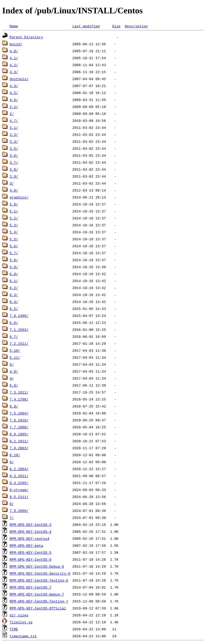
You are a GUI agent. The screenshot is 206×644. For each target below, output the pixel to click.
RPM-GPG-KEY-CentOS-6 (31, 559)
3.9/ (14, 176)
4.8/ (14, 190)
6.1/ (14, 281)
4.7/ (14, 121)
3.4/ (14, 141)
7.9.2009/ (19, 511)
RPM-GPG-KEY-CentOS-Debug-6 (37, 566)
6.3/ (14, 295)
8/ (12, 504)
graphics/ (19, 197)
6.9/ (14, 406)
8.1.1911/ (19, 441)
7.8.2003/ (19, 448)
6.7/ (14, 336)
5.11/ (15, 357)
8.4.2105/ (19, 483)
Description (136, 26)
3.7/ (14, 162)
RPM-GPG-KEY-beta (26, 545)
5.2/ (14, 218)
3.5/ (14, 148)
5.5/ (14, 239)
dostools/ (19, 79)
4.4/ (14, 86)
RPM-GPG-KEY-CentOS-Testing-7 (39, 601)
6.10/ (15, 455)
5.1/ (14, 211)
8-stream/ (19, 490)
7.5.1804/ (19, 413)
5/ (12, 364)
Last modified (86, 26)
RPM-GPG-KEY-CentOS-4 (31, 531)
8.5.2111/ (19, 497)
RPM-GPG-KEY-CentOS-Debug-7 (37, 594)
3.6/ (14, 155)
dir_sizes (19, 615)
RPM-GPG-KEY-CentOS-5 (31, 552)
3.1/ (14, 128)
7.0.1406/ (19, 316)
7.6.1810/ (19, 420)
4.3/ (14, 72)
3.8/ (14, 169)
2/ (12, 114)
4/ (12, 378)
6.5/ (14, 309)
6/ (12, 462)
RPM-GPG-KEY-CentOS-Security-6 (40, 573)
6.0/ (14, 274)
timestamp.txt (23, 636)
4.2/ (14, 65)
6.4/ (14, 302)
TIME (14, 629)
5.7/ (14, 253)
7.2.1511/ (19, 343)
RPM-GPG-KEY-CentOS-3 (31, 525)
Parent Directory (26, 37)
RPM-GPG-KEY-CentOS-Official (38, 608)
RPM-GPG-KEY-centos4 (30, 538)
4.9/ (14, 371)
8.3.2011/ (19, 476)
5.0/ (14, 204)
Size (116, 26)
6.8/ (14, 385)
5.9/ (14, 267)
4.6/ (14, 100)
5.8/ (14, 260)
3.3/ (14, 134)
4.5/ (14, 93)
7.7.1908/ (19, 427)
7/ (12, 518)
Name (14, 26)
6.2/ (14, 288)
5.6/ (14, 246)
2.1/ (14, 107)
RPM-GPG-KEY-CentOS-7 (31, 587)
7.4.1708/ (19, 399)
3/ (12, 183)
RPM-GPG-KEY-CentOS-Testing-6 (39, 580)
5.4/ (14, 232)
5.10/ (15, 350)
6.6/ (14, 323)
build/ (16, 44)
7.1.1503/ (19, 330)
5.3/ (14, 225)
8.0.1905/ (19, 434)
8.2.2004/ (19, 469)
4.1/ (14, 58)
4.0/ (14, 51)
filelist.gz (21, 622)
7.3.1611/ (19, 392)
